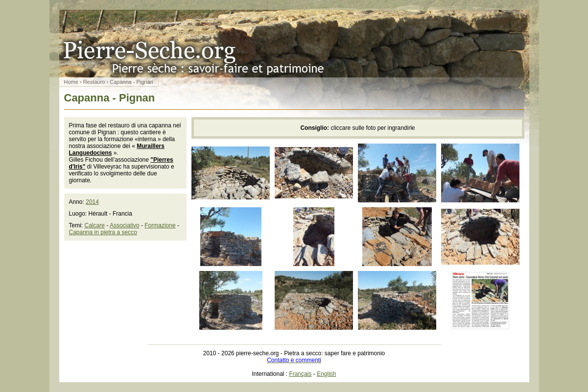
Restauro (94, 82)
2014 (92, 202)
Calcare (95, 225)
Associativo (125, 225)
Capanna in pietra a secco (103, 232)
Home (71, 82)
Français (301, 374)
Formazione (160, 225)
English (326, 374)
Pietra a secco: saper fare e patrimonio (294, 44)
